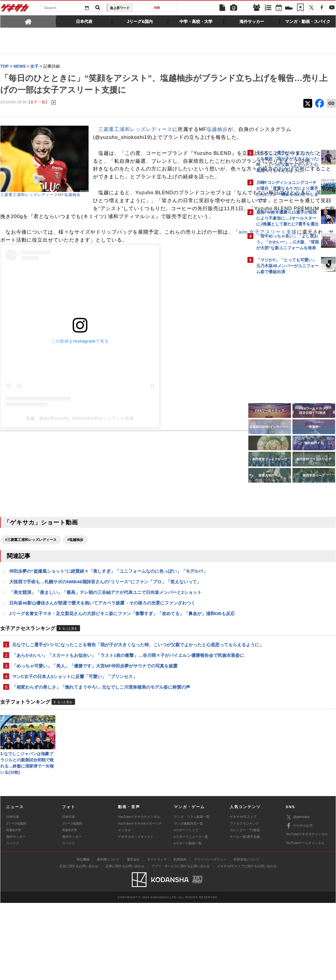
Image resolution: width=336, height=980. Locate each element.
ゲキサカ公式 (299, 903)
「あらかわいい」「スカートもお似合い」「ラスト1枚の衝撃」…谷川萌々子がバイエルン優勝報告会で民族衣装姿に (122, 725)
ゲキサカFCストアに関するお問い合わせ (247, 943)
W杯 (157, 8)
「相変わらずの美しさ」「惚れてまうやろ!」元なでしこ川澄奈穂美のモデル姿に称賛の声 (101, 761)
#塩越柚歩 (75, 588)
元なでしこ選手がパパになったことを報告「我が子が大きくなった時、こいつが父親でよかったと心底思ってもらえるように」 (122, 707)
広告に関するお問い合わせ (79, 943)
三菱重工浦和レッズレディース (29, 195)
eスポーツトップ (186, 907)
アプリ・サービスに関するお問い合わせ (181, 943)
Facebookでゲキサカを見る (281, 379)
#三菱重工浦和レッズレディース (31, 588)
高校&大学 (14, 907)
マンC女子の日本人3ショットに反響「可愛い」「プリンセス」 (75, 750)
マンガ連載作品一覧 (188, 901)
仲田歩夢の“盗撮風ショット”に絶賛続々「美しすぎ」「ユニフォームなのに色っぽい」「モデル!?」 (108, 620)
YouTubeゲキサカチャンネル (139, 894)
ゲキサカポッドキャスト (136, 914)
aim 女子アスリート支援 (45, 280)
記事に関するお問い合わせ (125, 943)
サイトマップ (157, 936)
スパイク (13, 920)
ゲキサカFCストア (243, 894)
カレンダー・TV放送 (245, 907)
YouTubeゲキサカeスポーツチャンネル (140, 904)
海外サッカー (16, 914)
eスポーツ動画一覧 (188, 920)
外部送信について (247, 936)
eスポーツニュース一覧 (191, 914)
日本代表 (13, 894)
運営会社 (133, 936)
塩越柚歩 (72, 195)
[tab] (28, 21)
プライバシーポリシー (210, 936)
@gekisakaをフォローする (280, 366)
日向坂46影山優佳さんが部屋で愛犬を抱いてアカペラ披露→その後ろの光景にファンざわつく (102, 653)
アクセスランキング (244, 901)
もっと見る (70, 687)
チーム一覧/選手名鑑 (245, 914)
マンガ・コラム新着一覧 (192, 894)
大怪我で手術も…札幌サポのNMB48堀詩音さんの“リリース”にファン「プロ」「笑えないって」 (105, 631)
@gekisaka (298, 894)
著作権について (108, 936)
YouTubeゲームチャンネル (305, 920)
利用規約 (180, 936)
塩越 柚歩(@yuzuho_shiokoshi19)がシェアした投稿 (80, 466)
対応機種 (83, 936)
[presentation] (28, 21)
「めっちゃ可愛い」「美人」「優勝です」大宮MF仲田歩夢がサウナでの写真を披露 (95, 739)
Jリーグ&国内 (16, 901)
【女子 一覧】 (38, 103)
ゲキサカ (15, 9)
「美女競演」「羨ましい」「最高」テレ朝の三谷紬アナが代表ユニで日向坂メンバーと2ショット (105, 642)
